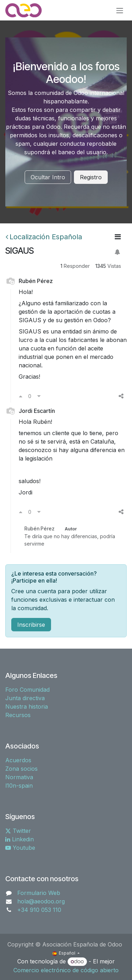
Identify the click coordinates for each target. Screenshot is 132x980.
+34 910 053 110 (39, 910)
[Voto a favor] (21, 396)
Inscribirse (31, 625)
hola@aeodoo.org (41, 901)
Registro (91, 177)
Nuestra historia (27, 707)
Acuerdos (18, 760)
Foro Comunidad (27, 690)
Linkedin (20, 839)
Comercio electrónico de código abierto (66, 970)
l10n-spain (19, 786)
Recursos (18, 715)
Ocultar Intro (48, 177)
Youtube (20, 848)
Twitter (18, 831)
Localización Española (44, 237)
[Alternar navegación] (120, 10)
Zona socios (21, 769)
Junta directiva (25, 698)
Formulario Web (39, 893)
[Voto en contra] (39, 396)
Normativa (19, 777)
